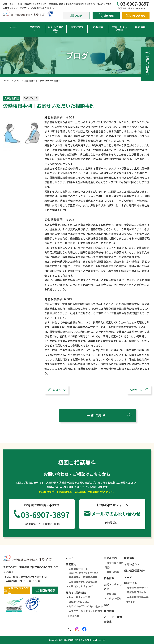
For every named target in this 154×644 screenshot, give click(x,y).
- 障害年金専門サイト (137, 588)
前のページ (59, 390)
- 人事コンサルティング (80, 586)
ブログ (17, 80)
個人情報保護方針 (134, 570)
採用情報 (109, 611)
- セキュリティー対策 (79, 597)
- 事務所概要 (112, 572)
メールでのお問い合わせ (116, 514)
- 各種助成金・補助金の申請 (82, 577)
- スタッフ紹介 (113, 598)
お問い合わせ (132, 564)
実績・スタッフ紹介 (119, 28)
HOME (7, 80)
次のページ (136, 390)
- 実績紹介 (111, 594)
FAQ (106, 605)
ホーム (14, 27)
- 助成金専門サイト (136, 592)
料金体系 (98, 27)
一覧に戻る (96, 415)
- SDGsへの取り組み (78, 602)
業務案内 (35, 27)
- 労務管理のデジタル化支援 (82, 582)
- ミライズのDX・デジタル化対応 (85, 606)
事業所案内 (77, 27)
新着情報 (140, 27)
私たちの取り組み (56, 28)
